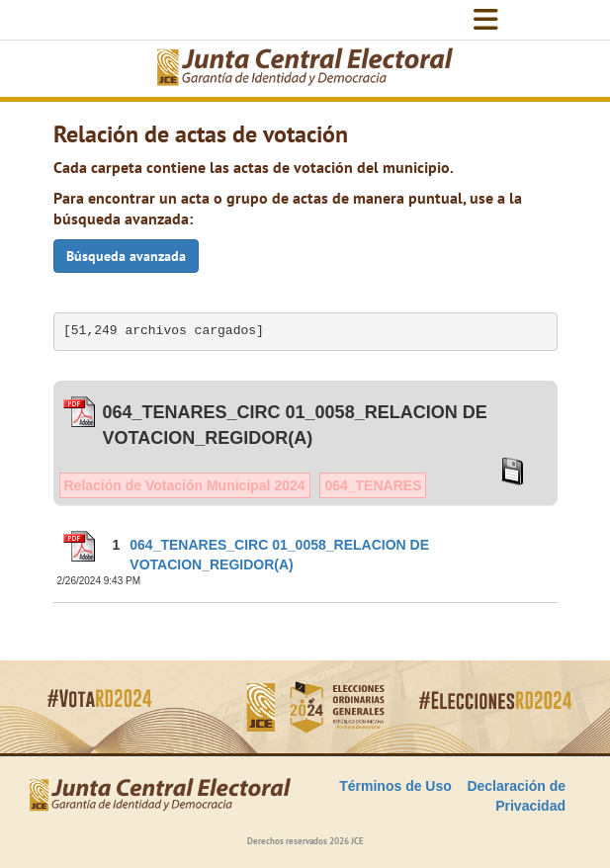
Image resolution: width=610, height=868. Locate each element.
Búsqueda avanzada (126, 256)
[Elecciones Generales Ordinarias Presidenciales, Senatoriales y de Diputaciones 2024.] (305, 69)
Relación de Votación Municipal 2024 (185, 485)
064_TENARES (373, 485)
